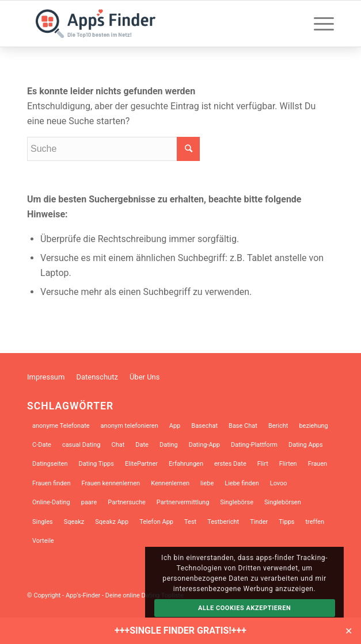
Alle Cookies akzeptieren (244, 608)
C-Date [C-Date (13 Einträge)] (42, 445)
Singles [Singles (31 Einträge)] (43, 522)
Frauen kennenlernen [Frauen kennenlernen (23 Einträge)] (111, 483)
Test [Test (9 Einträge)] (190, 522)
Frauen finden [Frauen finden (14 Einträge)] (51, 483)
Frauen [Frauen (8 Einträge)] (318, 464)
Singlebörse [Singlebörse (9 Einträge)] (237, 502)
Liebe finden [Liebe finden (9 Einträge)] (242, 483)
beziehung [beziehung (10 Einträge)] (313, 426)
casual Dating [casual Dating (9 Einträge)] (81, 445)
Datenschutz (97, 377)
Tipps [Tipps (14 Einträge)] (286, 522)
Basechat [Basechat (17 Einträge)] (204, 426)
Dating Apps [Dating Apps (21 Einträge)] (306, 445)
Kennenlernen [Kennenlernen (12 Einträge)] (170, 483)
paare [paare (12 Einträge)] (89, 502)
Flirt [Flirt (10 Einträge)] (263, 464)
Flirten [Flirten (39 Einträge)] (288, 464)
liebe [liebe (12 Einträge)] (207, 483)
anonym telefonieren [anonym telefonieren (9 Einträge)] (130, 426)
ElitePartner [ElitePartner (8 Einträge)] (141, 464)
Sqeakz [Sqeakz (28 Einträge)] (74, 522)
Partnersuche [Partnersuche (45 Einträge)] (126, 502)
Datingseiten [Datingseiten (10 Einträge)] (50, 464)
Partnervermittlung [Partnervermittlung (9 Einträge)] (183, 502)
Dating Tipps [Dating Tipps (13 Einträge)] (96, 464)
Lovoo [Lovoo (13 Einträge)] (279, 483)
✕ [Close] (349, 630)
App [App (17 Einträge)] (175, 426)
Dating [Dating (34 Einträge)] (169, 445)
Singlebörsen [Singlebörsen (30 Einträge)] (283, 502)
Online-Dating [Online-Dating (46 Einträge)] (51, 502)
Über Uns (145, 377)
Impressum (46, 377)
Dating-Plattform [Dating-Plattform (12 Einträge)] (254, 445)
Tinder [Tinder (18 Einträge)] (259, 522)
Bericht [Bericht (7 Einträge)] (278, 426)
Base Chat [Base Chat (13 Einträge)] (243, 426)
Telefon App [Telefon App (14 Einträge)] (156, 522)
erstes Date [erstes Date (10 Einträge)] (230, 464)
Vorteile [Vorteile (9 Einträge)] (43, 541)
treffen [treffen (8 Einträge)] (315, 522)
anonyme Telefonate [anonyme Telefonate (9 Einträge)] (61, 426)
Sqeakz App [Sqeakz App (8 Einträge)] (112, 522)
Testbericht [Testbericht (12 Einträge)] (223, 522)
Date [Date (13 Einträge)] (142, 445)
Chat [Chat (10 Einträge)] (118, 445)
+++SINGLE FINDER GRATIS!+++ (180, 630)
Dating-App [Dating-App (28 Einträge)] (204, 445)
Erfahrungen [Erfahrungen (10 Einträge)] (186, 464)
